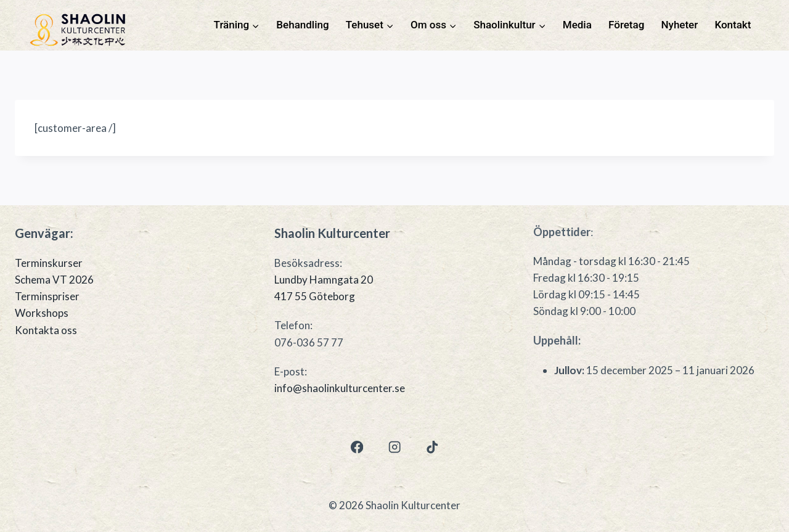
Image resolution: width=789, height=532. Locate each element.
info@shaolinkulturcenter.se (340, 388)
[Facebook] (357, 447)
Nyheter (680, 25)
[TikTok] (432, 447)
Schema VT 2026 (54, 280)
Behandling (302, 25)
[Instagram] (395, 447)
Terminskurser (49, 263)
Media (577, 25)
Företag (626, 25)
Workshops (42, 313)
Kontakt (733, 25)
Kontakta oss (46, 330)
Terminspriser (47, 296)
